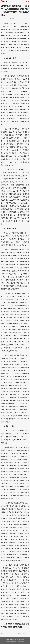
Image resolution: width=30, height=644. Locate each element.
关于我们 (8, 640)
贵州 (16, 91)
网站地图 (17, 640)
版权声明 (12, 640)
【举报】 (3, 633)
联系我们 (21, 640)
